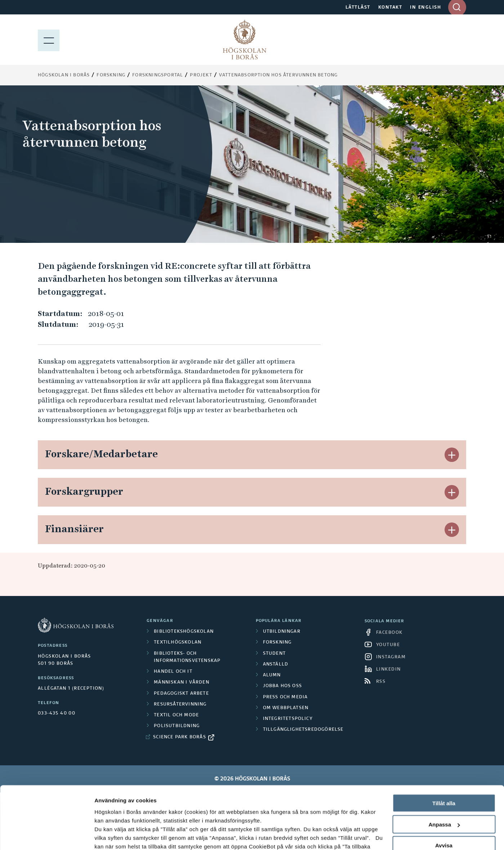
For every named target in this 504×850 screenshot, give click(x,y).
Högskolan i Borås (64, 75)
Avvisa (444, 790)
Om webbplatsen (286, 708)
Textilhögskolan (178, 642)
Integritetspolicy (288, 719)
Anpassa (444, 769)
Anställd (276, 664)
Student (274, 654)
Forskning (111, 75)
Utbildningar (282, 632)
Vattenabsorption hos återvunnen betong (278, 75)
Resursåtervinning (180, 704)
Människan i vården (182, 682)
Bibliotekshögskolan (184, 632)
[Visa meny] (49, 40)
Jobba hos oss (283, 686)
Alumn (272, 675)
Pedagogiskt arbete (181, 694)
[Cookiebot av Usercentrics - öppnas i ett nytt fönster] (47, 836)
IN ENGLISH (425, 8)
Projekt (201, 75)
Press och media (286, 697)
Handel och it (173, 672)
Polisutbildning (177, 726)
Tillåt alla (444, 748)
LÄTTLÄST (358, 8)
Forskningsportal (158, 75)
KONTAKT (390, 8)
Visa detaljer (110, 836)
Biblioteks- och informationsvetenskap (187, 657)
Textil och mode (176, 715)
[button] (452, 455)
